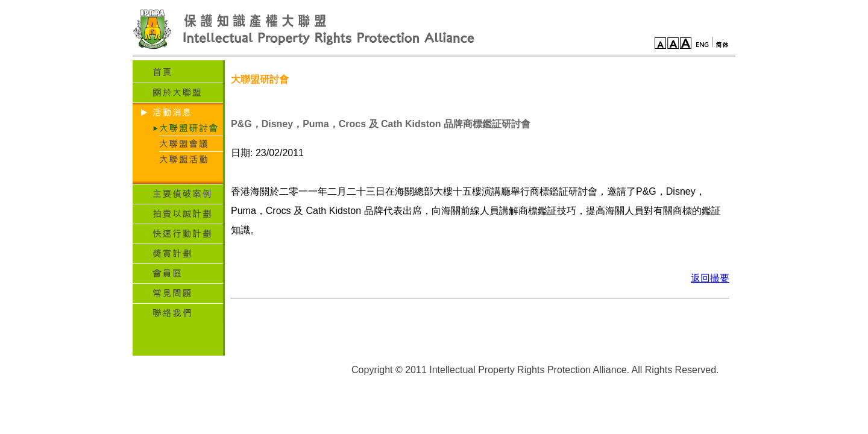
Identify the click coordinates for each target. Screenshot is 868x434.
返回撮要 (710, 278)
